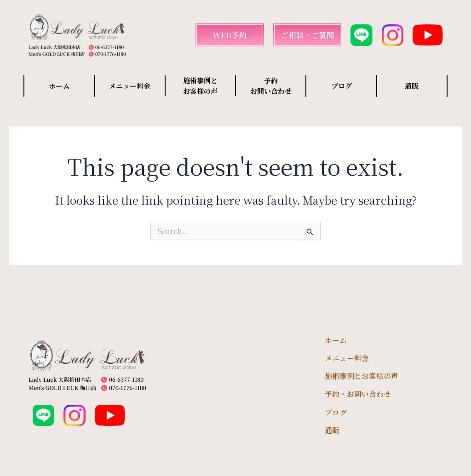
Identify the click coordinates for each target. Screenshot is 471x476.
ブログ (342, 86)
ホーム (59, 86)
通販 (412, 86)
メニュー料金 (130, 86)
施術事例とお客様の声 (362, 376)
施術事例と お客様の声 (200, 86)
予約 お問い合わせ (271, 86)
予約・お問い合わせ (358, 394)
